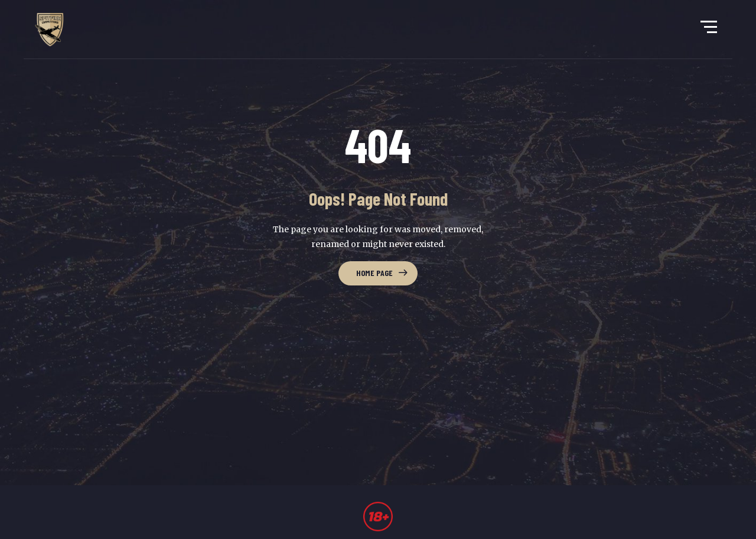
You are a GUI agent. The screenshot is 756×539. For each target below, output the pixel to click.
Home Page (374, 273)
